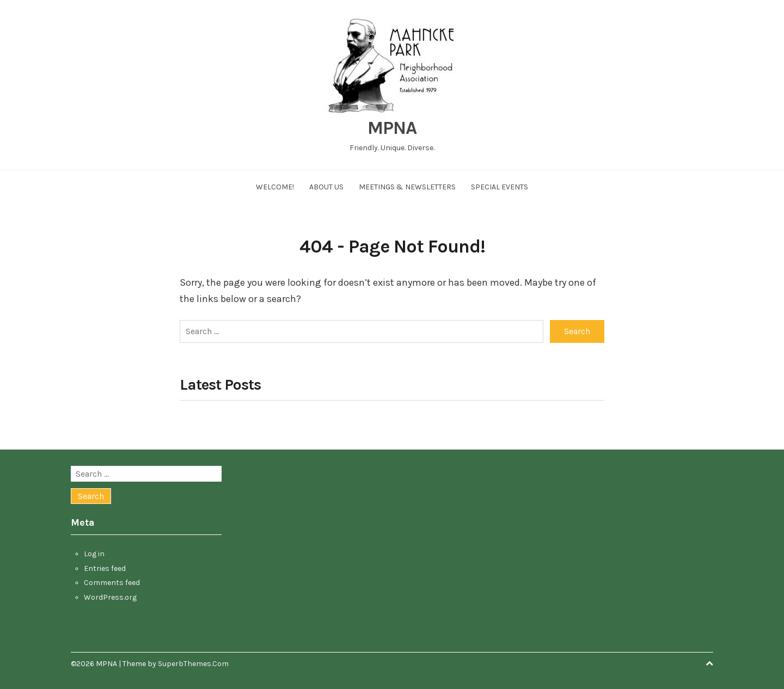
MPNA (392, 128)
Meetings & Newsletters (407, 187)
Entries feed (105, 568)
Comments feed (112, 583)
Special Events (500, 187)
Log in (94, 554)
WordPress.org (110, 597)
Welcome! (275, 187)
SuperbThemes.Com (193, 664)
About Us (326, 187)
